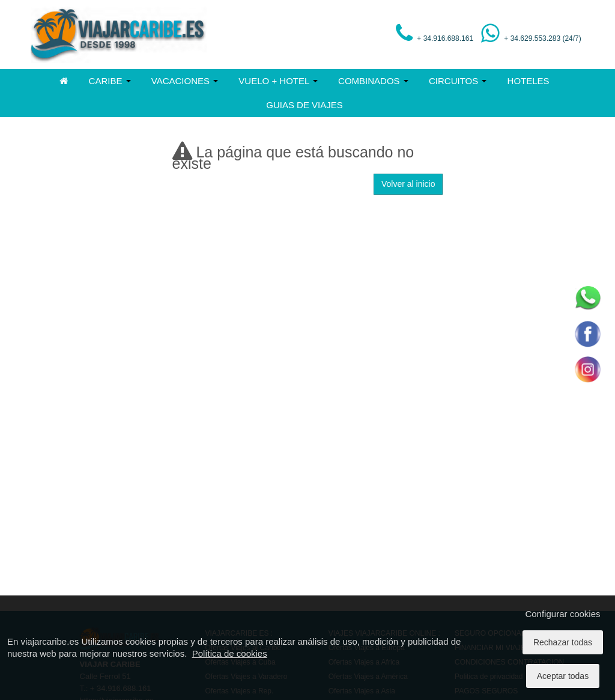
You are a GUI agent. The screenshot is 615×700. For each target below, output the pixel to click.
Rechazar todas (563, 642)
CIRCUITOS (458, 81)
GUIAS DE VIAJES (304, 105)
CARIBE (110, 81)
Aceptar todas (563, 676)
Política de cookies (230, 653)
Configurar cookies (562, 614)
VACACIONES (185, 81)
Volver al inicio (408, 184)
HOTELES (529, 81)
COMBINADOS (373, 81)
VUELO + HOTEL (278, 81)
